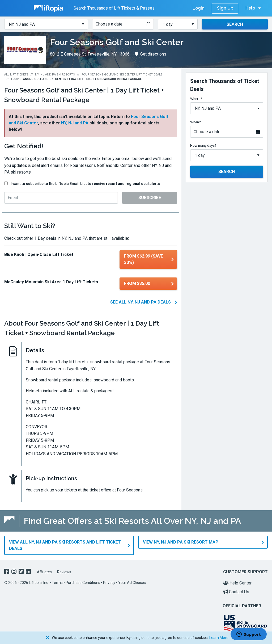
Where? (196, 99)
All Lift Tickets (16, 75)
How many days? (203, 145)
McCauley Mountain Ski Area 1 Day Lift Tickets (51, 282)
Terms (57, 582)
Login (199, 8)
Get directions (151, 54)
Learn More (219, 638)
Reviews (64, 571)
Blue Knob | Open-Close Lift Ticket (39, 254)
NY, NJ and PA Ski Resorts (55, 75)
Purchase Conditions (83, 582)
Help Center (237, 582)
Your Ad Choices (132, 582)
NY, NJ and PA (75, 123)
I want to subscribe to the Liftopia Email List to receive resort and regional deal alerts (85, 184)
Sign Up (225, 8)
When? (195, 122)
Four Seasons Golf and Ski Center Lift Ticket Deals (122, 75)
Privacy (109, 582)
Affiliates (44, 571)
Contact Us (236, 591)
